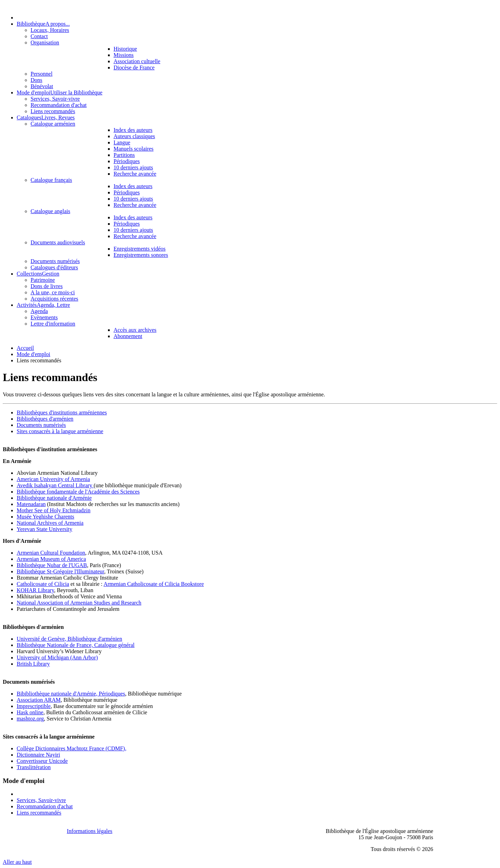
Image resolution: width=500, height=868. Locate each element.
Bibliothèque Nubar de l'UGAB (52, 565)
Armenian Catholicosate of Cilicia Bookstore (154, 584)
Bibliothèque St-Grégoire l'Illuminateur (60, 571)
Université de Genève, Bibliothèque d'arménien (69, 639)
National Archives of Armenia (50, 523)
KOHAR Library (35, 590)
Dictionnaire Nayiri (38, 755)
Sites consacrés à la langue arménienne (60, 431)
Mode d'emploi (34, 354)
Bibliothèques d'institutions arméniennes (62, 412)
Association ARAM (39, 700)
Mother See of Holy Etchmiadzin (53, 510)
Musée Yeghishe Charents (45, 517)
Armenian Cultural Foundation (51, 553)
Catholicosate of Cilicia (43, 584)
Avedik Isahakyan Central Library (55, 485)
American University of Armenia (53, 479)
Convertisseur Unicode (42, 761)
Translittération (34, 767)
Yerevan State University (44, 529)
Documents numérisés (41, 425)
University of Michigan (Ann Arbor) (57, 658)
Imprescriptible (34, 706)
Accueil (25, 348)
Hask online (30, 712)
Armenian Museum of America (51, 559)
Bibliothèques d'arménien (45, 419)
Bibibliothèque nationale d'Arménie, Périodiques (71, 694)
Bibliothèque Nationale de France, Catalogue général (76, 645)
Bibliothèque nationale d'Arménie (54, 498)
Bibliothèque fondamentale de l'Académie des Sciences (78, 492)
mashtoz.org (30, 719)
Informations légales (90, 831)
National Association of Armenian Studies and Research (79, 603)
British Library (33, 664)
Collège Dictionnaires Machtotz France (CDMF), (72, 748)
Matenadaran (31, 504)
